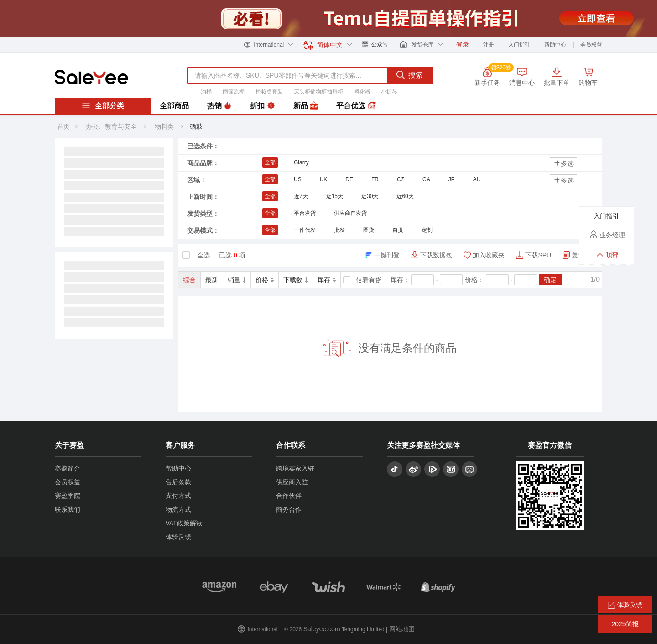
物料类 (165, 126)
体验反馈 (178, 537)
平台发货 (305, 213)
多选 (563, 163)
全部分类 (103, 105)
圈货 (369, 230)
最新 (212, 280)
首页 (63, 126)
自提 (398, 230)
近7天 (301, 196)
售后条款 (178, 482)
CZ (401, 179)
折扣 (262, 106)
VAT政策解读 (184, 523)
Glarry (301, 162)
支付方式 (178, 496)
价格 (265, 280)
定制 (427, 230)
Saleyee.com (322, 629)
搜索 (410, 75)
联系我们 (68, 509)
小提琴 (389, 92)
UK (324, 179)
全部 (270, 162)
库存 (327, 280)
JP (452, 179)
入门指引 (519, 45)
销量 (237, 280)
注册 (489, 45)
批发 (339, 230)
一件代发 (305, 230)
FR (375, 179)
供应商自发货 (350, 213)
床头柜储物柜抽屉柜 (318, 92)
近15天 (335, 196)
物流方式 (178, 509)
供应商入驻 (292, 482)
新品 (306, 106)
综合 (189, 280)
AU (477, 179)
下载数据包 (436, 255)
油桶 (206, 92)
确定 (550, 280)
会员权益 (591, 45)
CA (426, 179)
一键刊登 (387, 255)
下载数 (296, 280)
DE (349, 179)
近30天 (370, 196)
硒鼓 (196, 126)
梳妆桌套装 (269, 92)
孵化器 (362, 92)
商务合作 (289, 509)
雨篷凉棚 (234, 92)
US (298, 179)
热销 (219, 106)
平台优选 (356, 106)
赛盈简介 (68, 468)
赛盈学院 (68, 496)
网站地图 (402, 629)
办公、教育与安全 (111, 126)
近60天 (405, 196)
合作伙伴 (289, 496)
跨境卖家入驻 (295, 468)
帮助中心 (555, 45)
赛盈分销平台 (91, 77)
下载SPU (538, 255)
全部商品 (174, 106)
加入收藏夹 (489, 255)
